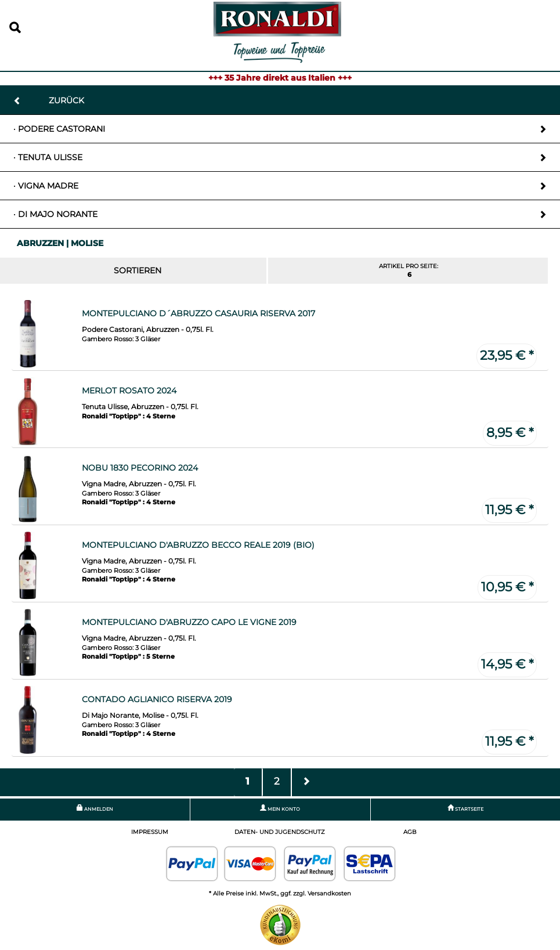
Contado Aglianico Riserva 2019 (157, 699)
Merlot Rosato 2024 (129, 391)
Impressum (150, 832)
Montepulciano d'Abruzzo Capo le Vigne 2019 (189, 622)
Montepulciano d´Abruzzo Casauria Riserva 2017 (198, 313)
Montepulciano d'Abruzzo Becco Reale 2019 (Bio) (198, 545)
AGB (410, 832)
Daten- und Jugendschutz (280, 832)
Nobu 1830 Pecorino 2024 (140, 468)
